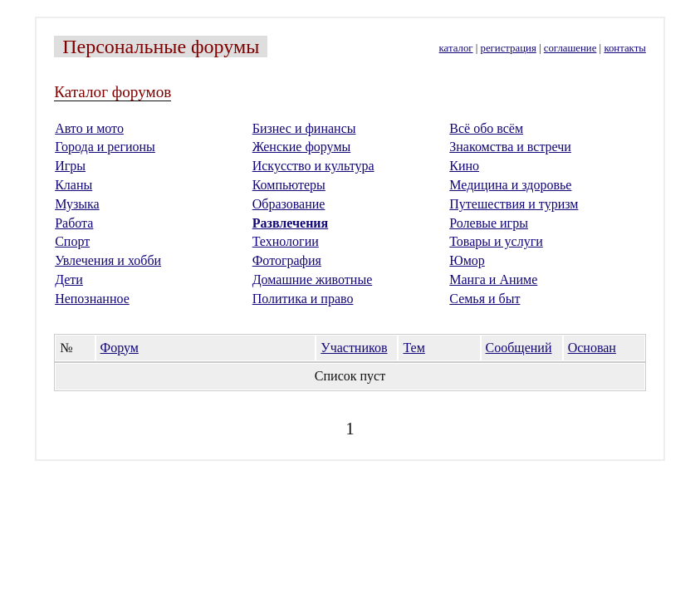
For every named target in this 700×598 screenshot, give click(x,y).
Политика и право (303, 299)
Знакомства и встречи (510, 147)
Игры (70, 166)
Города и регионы (105, 147)
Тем (414, 348)
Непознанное (92, 299)
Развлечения (291, 223)
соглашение (570, 48)
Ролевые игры (489, 223)
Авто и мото (89, 128)
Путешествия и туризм (514, 204)
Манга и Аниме (493, 279)
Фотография (287, 260)
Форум (120, 348)
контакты (624, 48)
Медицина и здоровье (510, 185)
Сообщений (519, 348)
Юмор (467, 260)
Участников (354, 348)
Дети (69, 279)
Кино (464, 166)
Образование (289, 204)
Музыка (77, 204)
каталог (456, 48)
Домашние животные (313, 279)
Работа (74, 223)
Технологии (286, 241)
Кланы (73, 185)
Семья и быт (485, 299)
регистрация (509, 48)
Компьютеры (289, 185)
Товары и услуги (496, 241)
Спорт (72, 241)
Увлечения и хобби (108, 260)
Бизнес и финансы (304, 128)
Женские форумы (302, 147)
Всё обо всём (486, 128)
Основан (592, 348)
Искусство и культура (313, 166)
